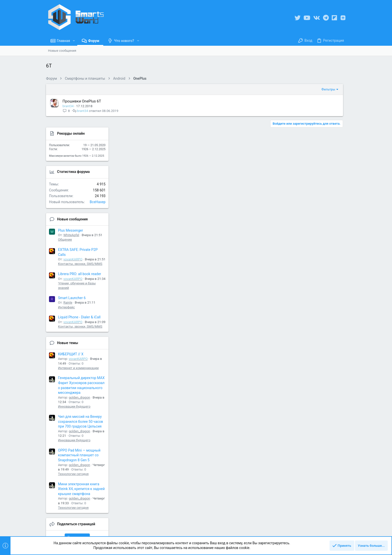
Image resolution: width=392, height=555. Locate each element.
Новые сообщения (310, 176)
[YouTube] (307, 18)
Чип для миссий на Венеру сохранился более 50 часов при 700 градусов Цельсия (318, 378)
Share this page (315, 494)
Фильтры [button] (264, 89)
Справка (325, 531)
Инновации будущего (312, 363)
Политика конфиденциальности (291, 531)
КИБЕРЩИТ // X (308, 311)
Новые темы (305, 299)
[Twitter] (297, 18)
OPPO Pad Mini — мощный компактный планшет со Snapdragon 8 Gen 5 (317, 412)
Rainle (305, 259)
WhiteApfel (309, 192)
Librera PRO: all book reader (317, 230)
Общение (302, 196)
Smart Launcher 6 (309, 254)
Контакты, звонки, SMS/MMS (318, 220)
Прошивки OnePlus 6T (82, 101)
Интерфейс (304, 264)
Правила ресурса (251, 531)
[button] (74, 41)
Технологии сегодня (311, 430)
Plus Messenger (308, 187)
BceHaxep (335, 158)
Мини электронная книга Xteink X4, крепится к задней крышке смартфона (319, 445)
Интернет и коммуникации (316, 324)
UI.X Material (57, 531)
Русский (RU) (91, 531)
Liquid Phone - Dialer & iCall (317, 274)
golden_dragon (317, 354)
